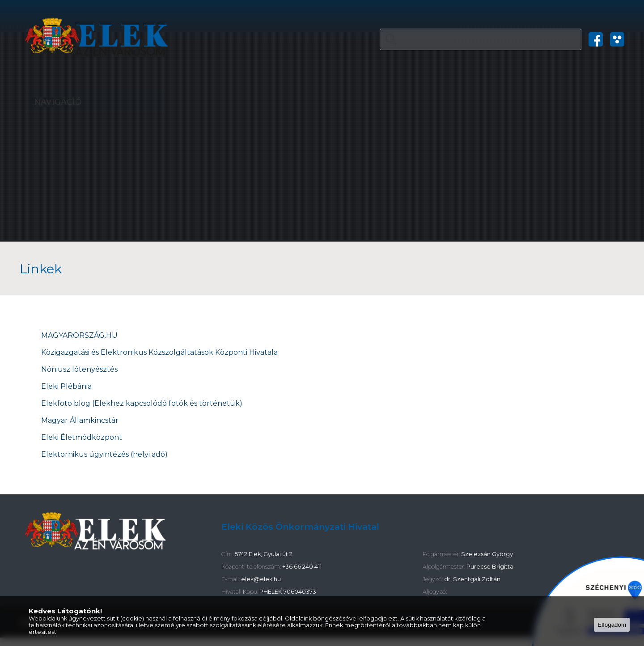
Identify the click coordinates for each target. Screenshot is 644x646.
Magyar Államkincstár (80, 420)
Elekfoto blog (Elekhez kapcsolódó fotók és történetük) (142, 403)
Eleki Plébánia (66, 386)
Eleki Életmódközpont (82, 437)
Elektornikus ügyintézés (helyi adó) (105, 454)
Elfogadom (612, 625)
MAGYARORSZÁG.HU (79, 335)
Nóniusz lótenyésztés (79, 369)
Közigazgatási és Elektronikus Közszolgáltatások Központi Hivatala (160, 352)
